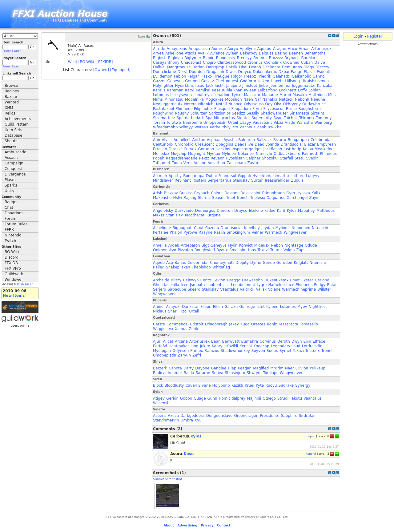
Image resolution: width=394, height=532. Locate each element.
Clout (199, 228)
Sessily (253, 113)
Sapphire (289, 416)
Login (358, 36)
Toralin (159, 123)
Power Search (12, 51)
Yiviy (226, 127)
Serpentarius (220, 180)
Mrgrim (277, 368)
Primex (197, 351)
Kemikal (203, 90)
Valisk (261, 289)
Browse (11, 86)
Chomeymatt (222, 263)
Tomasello (309, 324)
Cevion (219, 280)
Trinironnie (192, 123)
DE (27, 284)
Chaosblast (191, 62)
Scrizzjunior (220, 113)
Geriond (192, 81)
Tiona (177, 163)
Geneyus (176, 81)
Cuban (307, 62)
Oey (269, 104)
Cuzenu (212, 228)
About (169, 525)
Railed (159, 267)
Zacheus (248, 127)
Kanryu (218, 346)
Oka (278, 104)
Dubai (211, 176)
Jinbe (263, 86)
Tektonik (307, 118)
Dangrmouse (179, 67)
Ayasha (230, 140)
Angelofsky (163, 211)
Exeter (307, 280)
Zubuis (297, 180)
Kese (216, 90)
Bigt (205, 245)
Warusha (305, 123)
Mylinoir (229, 154)
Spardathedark (190, 118)
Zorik (193, 329)
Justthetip (292, 149)
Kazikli (232, 346)
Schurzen (199, 113)
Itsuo (200, 86)
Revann (218, 158)
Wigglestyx (163, 329)
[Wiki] (72, 62)
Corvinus (268, 341)
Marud (285, 95)
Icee (185, 285)
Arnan (304, 49)
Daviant (232, 193)
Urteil (233, 123)
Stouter (243, 118)
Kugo (245, 324)
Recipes (12, 91)
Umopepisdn (215, 123)
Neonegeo (301, 228)
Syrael (285, 351)
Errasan (160, 149)
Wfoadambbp (165, 127)
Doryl (183, 72)
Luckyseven (181, 95)
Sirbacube (177, 289)
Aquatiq (264, 49)
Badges (11, 202)
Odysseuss (254, 104)
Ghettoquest (227, 81)
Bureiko (308, 58)
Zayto (253, 163)
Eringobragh (274, 193)
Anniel (159, 307)
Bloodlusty (226, 58)
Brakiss (186, 193)
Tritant (276, 250)
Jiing (194, 346)
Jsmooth (197, 285)
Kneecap (261, 346)
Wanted (12, 102)
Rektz (204, 158)
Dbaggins (225, 144)
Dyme (256, 263)
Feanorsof (227, 176)
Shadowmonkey (235, 351)
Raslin (219, 232)
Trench (242, 198)
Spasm (218, 198)
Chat (9, 208)
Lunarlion (222, 95)
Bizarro (280, 140)
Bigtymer (193, 58)
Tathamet (162, 163)
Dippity (242, 263)
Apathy (175, 176)
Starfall (287, 158)
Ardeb (174, 245)
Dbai (243, 67)
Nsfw (177, 198)
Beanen (296, 53)
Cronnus (255, 62)
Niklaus (160, 311)
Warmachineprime (299, 289)
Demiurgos (292, 67)
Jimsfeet (250, 86)
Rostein (199, 180)
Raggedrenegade (182, 158)
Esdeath (324, 72)
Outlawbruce (314, 104)
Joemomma (280, 86)
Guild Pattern (17, 124)
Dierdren (225, 211)
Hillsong (292, 81)
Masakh (300, 95)
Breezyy (244, 58)
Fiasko (206, 76)
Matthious (318, 95)
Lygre (262, 285)
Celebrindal (321, 140)
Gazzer (159, 81)
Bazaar (11, 97)
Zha (278, 127)
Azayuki (173, 307)
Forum (10, 219)
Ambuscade (15, 152)
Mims (158, 99)
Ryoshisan (235, 158)
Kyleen (250, 90)
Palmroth (310, 154)
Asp (170, 263)
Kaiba (308, 149)
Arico (292, 49)
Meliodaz (161, 154)
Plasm (10, 180)
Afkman (160, 176)
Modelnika (194, 99)
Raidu (189, 373)
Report (311, 436)
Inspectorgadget (247, 149)
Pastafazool (163, 109)
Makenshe (162, 198)
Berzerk (160, 368)
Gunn (212, 398)
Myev (302, 307)
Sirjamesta (300, 113)
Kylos (292, 211)
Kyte (260, 385)
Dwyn (297, 341)
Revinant (183, 180)
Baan (216, 341)
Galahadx (281, 76)
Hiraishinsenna (315, 81)
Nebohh (302, 99)
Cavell (191, 385)
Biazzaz (171, 193)
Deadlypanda (267, 144)
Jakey (234, 324)
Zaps (301, 250)
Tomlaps (271, 373)
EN (22, 284)
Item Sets (13, 130)
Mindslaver (163, 180)
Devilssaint (251, 193)
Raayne (205, 232)
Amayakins (177, 49)
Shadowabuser (274, 113)
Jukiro (205, 346)
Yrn (235, 127)
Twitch (10, 241)
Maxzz (159, 215)
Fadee (270, 211)
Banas (180, 263)
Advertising (187, 525)
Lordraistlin (312, 346)
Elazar (310, 72)
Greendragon (246, 416)
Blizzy (176, 280)
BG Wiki (12, 252)
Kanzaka (324, 86)
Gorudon (206, 149)
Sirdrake (286, 385)
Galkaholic (301, 76)
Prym (257, 109)
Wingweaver (295, 232)
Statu (300, 158)
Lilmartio (281, 176)
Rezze (291, 109)
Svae (278, 118)
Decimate (271, 67)
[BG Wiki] (87, 62)
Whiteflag (221, 267)
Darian (199, 67)
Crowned (291, 62)
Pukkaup (318, 368)
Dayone (202, 368)
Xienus (181, 329)
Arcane (181, 341)
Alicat (168, 341)
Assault (11, 158)
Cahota (175, 368)
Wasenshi (162, 403)
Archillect (182, 140)
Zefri (197, 355)
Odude (311, 245)
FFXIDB (11, 263)
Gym (291, 193)
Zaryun (184, 355)
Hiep (232, 368)
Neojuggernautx (168, 104)
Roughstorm (310, 109)
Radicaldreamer (168, 373)
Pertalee (161, 232)
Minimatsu (174, 99)
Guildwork (14, 274)
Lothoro (298, 176)
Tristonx (313, 351)
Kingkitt (301, 263)
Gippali (244, 176)
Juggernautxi (304, 86)
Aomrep (219, 49)
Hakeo (263, 81)
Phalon (176, 232)
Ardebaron (190, 245)
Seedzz (238, 113)
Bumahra (250, 341)
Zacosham (236, 163)
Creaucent (205, 144)
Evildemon (163, 76)
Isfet (261, 307)
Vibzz (279, 123)
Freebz (250, 76)
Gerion (172, 398)
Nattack (286, 99)
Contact (224, 525)
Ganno (318, 76)
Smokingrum (238, 232)
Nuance (235, 104)
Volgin (289, 250)
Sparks (11, 185)
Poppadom (241, 109)
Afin (157, 140)
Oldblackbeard (287, 154)
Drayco (245, 72)
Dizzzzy (322, 67)
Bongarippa (298, 140)
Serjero (160, 289)
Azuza (173, 416)
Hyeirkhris (185, 86)
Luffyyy (313, 176)
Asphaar (214, 140)
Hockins (223, 149)
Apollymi (248, 49)
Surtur (257, 180)
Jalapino (233, 86)
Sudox (272, 351)
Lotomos (161, 95)
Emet (295, 280)
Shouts (11, 141)
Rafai (332, 285)
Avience (217, 53)
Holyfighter (163, 86)
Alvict (167, 140)
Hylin (233, 245)
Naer (289, 368)
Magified (261, 368)
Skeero (194, 289)
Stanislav (241, 180)
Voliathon (216, 163)
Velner (258, 232)
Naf (258, 99)
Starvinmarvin (166, 420)
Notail (221, 104)
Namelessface (281, 285)
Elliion (206, 307)
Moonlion (233, 99)
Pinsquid (222, 109)
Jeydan (268, 228)
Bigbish (160, 58)
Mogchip (179, 154)
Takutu (296, 398)
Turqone (213, 215)
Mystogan (162, 351)
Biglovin (175, 58)
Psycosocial (274, 109)
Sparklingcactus (220, 118)
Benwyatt (231, 341)
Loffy (302, 90)
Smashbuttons (243, 250)
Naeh (248, 99)
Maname (270, 95)
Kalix (316, 193)
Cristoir (197, 324)
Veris (188, 163)
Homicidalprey (232, 398)
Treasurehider (277, 180)
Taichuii (291, 118)
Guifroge (247, 307)
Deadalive (244, 144)
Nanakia (270, 99)
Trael (231, 198)
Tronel (327, 351)
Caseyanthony (166, 62)
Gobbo (186, 398)
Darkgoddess (193, 416)
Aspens (160, 416)
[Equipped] (120, 70)
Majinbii (254, 398)
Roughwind (163, 113)
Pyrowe (191, 232)
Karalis (159, 90)
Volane (200, 163)
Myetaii (214, 154)
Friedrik (264, 76)
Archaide (161, 280)
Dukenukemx (265, 72)
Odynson (181, 351)
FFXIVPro (13, 268)
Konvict (246, 245)
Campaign (14, 163)
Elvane (204, 385)
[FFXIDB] (105, 62)
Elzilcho (256, 211)
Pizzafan (185, 250)
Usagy (245, 123)
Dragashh (215, 72)
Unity (10, 191)
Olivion (302, 368)
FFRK (9, 230)
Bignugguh (182, 228)
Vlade (290, 123)
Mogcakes (214, 99)
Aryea (158, 53)
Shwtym (254, 373)
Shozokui (270, 158)
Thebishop (201, 267)
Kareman (175, 90)
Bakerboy (249, 53)
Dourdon (197, 72)
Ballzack (264, 140)
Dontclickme (165, 72)
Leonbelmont (243, 285)
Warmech (273, 232)
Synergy (303, 385)
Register (374, 36)
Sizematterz (164, 118)
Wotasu (201, 127)
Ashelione (174, 53)
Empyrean (326, 144)
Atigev (159, 398)
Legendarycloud (286, 346)
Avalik (203, 53)
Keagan (245, 368)
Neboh (277, 245)
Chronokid (184, 144)
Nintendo (13, 235)
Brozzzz (276, 58)
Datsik (231, 67)
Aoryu (233, 49)
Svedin (312, 158)
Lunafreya (203, 95)
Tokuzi (263, 250)
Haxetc (277, 81)
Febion (180, 76)
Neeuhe (318, 99)
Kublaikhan (232, 90)
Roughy (182, 113)
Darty (189, 368)
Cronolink (273, 62)
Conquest (13, 169)
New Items (14, 296)
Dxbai (284, 72)
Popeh (159, 158)
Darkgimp (215, 67)
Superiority (262, 118)
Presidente (269, 416)
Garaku (231, 307)
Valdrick (247, 289)
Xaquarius (276, 198)
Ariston (199, 140)
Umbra (187, 420)
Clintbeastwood (232, 62)
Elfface (319, 341)
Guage (200, 398)
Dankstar (190, 307)
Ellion (218, 307)
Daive (320, 62)
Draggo (234, 280)
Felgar (193, 76)
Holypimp (221, 385)
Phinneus (184, 109)
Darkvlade (184, 211)
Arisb (158, 193)
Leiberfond (267, 90)
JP (18, 284)
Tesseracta (288, 324)
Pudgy (320, 285)
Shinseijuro (235, 373)
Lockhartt (288, 90)
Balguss (266, 53)
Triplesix (258, 198)
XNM (9, 108)
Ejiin (307, 341)
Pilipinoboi (203, 109)
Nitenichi (206, 104)
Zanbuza (265, 127)
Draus (231, 72)
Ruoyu (271, 385)
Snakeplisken (178, 267)
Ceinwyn (191, 280)
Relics (10, 113)
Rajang (190, 198)
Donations (14, 213)
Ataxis (190, 53)
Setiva (218, 373)
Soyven (258, 351)
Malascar (252, 95)
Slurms (204, 198)
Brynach (292, 58)
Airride (159, 49)
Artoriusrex (321, 49)
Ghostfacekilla (166, 285)
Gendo (269, 263)
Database (13, 135)
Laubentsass (218, 285)
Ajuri (157, 341)
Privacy (207, 525)
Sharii (173, 311)
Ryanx (222, 250)
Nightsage (294, 245)
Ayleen (232, 53)
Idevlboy (252, 228)
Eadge (296, 72)
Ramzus (212, 351)
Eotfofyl (160, 346)
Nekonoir (246, 154)
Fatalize (176, 149)
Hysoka (303, 193)
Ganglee (219, 368)
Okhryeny (292, 104)
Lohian (315, 90)
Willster (324, 289)
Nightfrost (318, 307)
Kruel (249, 385)
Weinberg (323, 123)
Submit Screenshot (168, 479)
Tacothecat (194, 215)
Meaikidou (324, 149)
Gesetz (208, 81)
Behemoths (315, 53)
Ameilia (160, 245)
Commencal (177, 324)
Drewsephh (252, 280)
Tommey (324, 118)
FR (32, 284)
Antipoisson (199, 49)
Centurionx (163, 144)
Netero (190, 104)
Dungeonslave (219, 416)
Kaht (281, 211)
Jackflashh (215, 86)
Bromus (260, 58)
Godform (248, 81)
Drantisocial (292, 144)
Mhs (332, 95)
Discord (12, 257)
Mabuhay (306, 211)
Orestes (258, 324)
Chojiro (209, 62)
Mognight (196, 154)
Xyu (198, 420)
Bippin (209, 58)
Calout (217, 193)
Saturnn (203, 373)
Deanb (255, 67)
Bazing (281, 53)
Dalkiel (159, 67)
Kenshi (245, 346)
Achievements (18, 119)
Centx (206, 280)
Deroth (284, 341)
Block (158, 385)
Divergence (15, 174)
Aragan (280, 49)
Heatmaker (179, 346)
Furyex (190, 149)
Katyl (190, 90)
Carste (159, 324)
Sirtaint (318, 113)
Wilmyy (186, 127)
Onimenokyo (165, 250)
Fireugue (221, 76)
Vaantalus (229, 289)
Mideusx (262, 245)
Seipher (253, 158)
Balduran (247, 140)
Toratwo (174, 123)
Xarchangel (297, 198)
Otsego (269, 398)
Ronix (272, 324)
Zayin (315, 198)
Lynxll (237, 95)
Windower (14, 280)
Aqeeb (159, 263)
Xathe (215, 127)
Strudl (283, 398)
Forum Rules (16, 224)
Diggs (309, 67)
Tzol (184, 311)
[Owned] (101, 70)
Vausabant (262, 123)
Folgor (237, 76)
